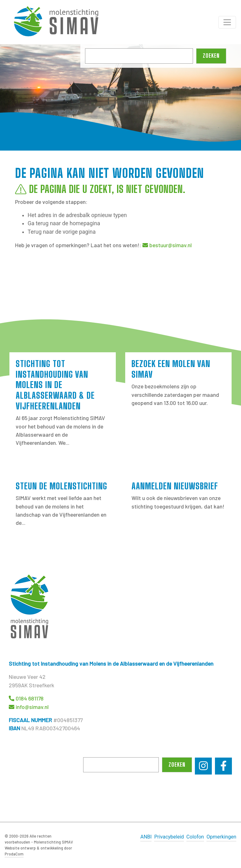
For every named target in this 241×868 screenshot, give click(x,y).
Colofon (195, 837)
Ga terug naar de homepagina (64, 223)
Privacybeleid (169, 837)
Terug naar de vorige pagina (62, 232)
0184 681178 (30, 698)
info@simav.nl (32, 707)
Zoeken (211, 56)
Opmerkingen (221, 837)
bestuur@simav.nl (171, 245)
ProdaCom (14, 854)
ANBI (146, 837)
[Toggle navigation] (227, 22)
